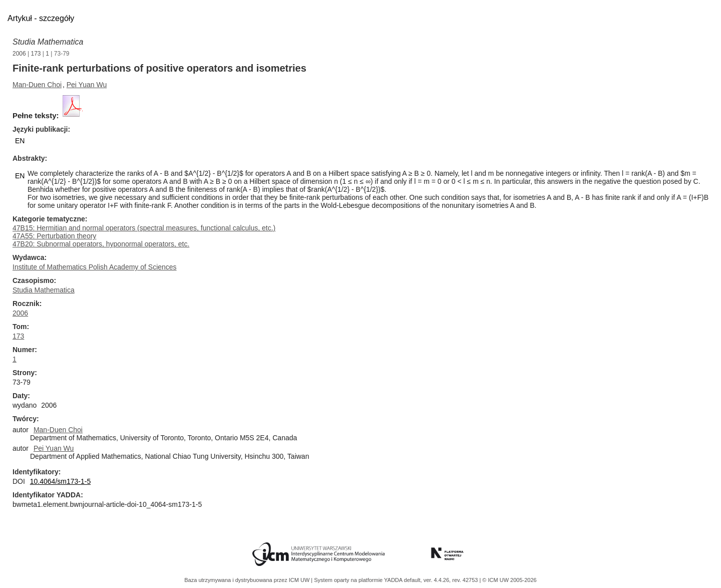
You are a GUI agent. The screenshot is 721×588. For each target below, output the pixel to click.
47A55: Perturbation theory (54, 236)
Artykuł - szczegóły (41, 18)
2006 (19, 54)
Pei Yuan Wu (87, 85)
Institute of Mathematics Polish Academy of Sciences (95, 267)
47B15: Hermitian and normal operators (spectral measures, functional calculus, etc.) (144, 228)
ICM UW (300, 580)
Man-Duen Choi (37, 85)
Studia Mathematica (48, 42)
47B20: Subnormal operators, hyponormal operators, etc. (101, 244)
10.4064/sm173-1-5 (60, 481)
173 (36, 54)
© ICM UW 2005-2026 (509, 580)
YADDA (394, 580)
